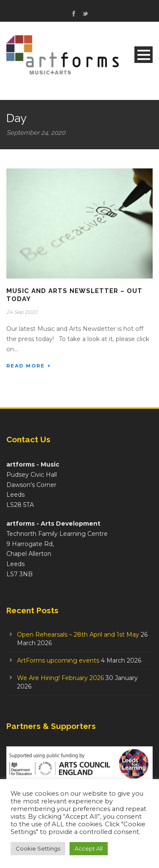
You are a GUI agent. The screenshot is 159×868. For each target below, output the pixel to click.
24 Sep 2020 (22, 312)
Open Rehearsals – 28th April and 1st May (78, 635)
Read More (29, 366)
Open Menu (144, 55)
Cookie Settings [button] (38, 848)
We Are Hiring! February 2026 (60, 678)
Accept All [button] (89, 848)
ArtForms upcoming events (58, 660)
